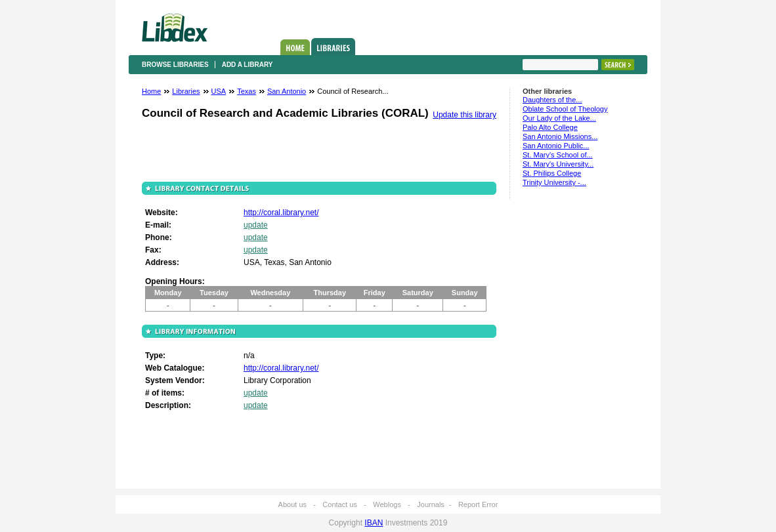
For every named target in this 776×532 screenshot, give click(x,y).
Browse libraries (175, 65)
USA (219, 91)
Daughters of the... (552, 100)
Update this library (464, 115)
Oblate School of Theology (565, 109)
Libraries (333, 47)
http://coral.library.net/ (281, 213)
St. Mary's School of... (558, 155)
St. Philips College (552, 173)
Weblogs (387, 504)
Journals (431, 504)
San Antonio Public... (556, 146)
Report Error (478, 504)
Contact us (340, 504)
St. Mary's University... (558, 164)
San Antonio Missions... (560, 136)
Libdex (175, 28)
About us (292, 504)
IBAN (374, 523)
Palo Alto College (550, 127)
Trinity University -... (554, 182)
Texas (247, 91)
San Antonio (287, 91)
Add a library (248, 65)
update (256, 225)
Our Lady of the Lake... (559, 118)
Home (295, 47)
